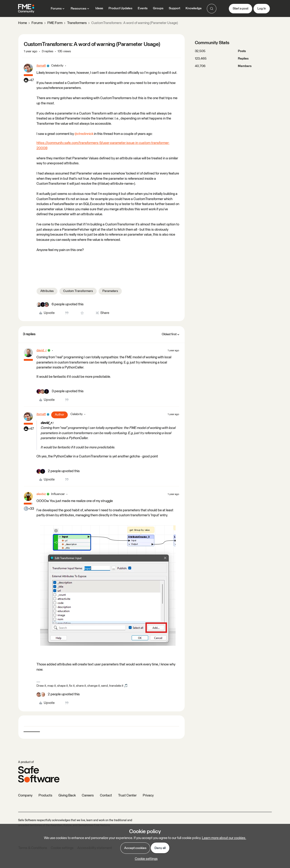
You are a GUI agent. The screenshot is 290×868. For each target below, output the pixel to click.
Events (143, 8)
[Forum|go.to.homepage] (26, 9)
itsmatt (41, 66)
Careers (88, 795)
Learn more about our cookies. (224, 838)
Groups (158, 8)
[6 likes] (60, 305)
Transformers (77, 23)
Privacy (148, 795)
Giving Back (67, 795)
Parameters (110, 291)
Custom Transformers (78, 291)
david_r (42, 350)
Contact (106, 795)
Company (25, 795)
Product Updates (120, 8)
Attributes (47, 291)
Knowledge (194, 8)
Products (45, 795)
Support (174, 8)
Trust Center (127, 795)
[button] (240, 9)
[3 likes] (60, 391)
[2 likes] (58, 471)
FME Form (55, 23)
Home (23, 23)
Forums (37, 23)
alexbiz (41, 494)
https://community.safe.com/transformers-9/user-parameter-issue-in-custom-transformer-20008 (103, 146)
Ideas (99, 8)
